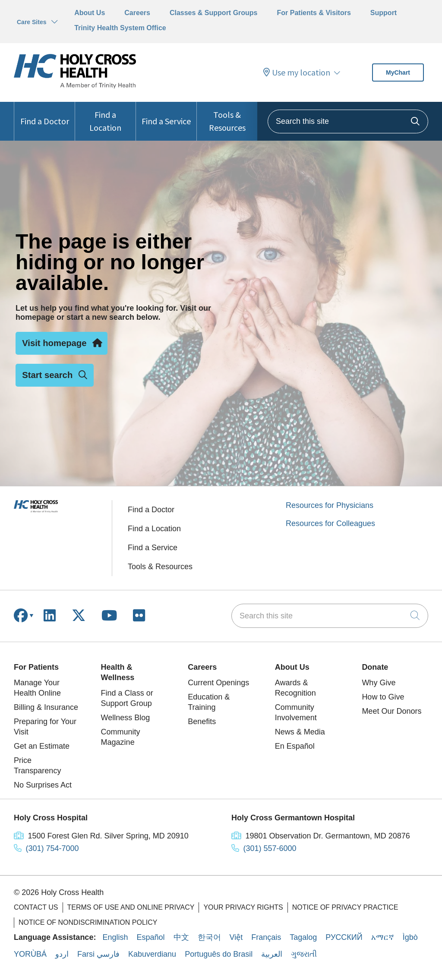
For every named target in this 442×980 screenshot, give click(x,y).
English (115, 937)
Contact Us (36, 907)
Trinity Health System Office (120, 28)
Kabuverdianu (152, 954)
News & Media (300, 732)
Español (150, 937)
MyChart (398, 72)
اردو (62, 954)
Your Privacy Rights (243, 907)
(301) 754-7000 (52, 848)
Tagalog (303, 937)
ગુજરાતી (304, 954)
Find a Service (166, 114)
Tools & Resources (227, 117)
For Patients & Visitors (314, 13)
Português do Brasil (219, 954)
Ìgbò (410, 937)
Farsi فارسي (98, 954)
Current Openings (218, 683)
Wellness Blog (126, 718)
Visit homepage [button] (62, 343)
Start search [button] (55, 375)
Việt (236, 937)
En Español (295, 746)
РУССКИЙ (344, 937)
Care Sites (32, 22)
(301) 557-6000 (270, 848)
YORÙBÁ (30, 954)
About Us (90, 13)
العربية (272, 954)
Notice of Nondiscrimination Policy (88, 922)
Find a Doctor (45, 114)
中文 (181, 937)
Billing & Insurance (46, 707)
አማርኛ (383, 937)
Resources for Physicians (330, 505)
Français (266, 937)
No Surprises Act (43, 785)
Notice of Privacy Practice (345, 907)
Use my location (297, 72)
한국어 (209, 937)
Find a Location (105, 117)
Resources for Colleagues (330, 523)
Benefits (202, 722)
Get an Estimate (42, 746)
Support (384, 13)
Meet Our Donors (391, 711)
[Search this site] (348, 121)
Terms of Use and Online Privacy (131, 907)
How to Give (383, 697)
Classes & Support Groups (214, 13)
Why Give (379, 683)
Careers (137, 13)
